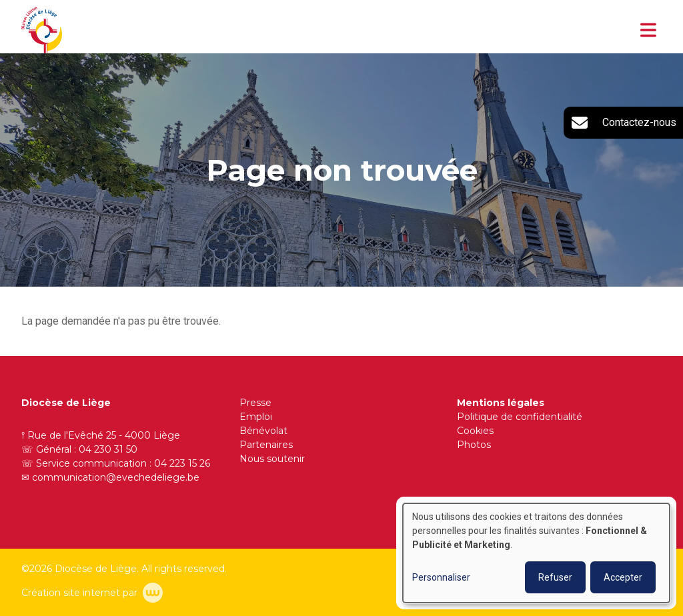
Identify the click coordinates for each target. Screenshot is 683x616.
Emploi (256, 417)
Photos (474, 445)
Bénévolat (263, 431)
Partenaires (266, 445)
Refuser (555, 577)
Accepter (623, 577)
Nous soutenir (272, 459)
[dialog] (536, 553)
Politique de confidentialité (520, 417)
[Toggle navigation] (648, 30)
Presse (255, 403)
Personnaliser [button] (441, 577)
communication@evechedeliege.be (116, 477)
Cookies (475, 431)
